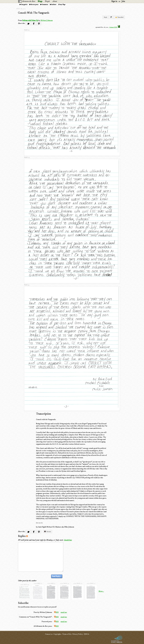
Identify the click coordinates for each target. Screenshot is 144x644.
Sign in (114, 1)
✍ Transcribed (119, 17)
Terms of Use (67, 634)
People (47, 1)
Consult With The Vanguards (34, 13)
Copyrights (57, 634)
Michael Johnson (47, 20)
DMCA (86, 634)
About (55, 1)
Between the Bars (29, 1)
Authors (54, 5)
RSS (56, 612)
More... (101, 591)
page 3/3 (27, 285)
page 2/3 (27, 157)
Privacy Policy (78, 634)
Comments (45, 5)
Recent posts (34, 5)
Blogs (40, 1)
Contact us (49, 634)
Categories (24, 5)
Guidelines (68, 540)
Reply (105, 17)
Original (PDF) (115, 27)
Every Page (62, 5)
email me (64, 612)
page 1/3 (27, 30)
